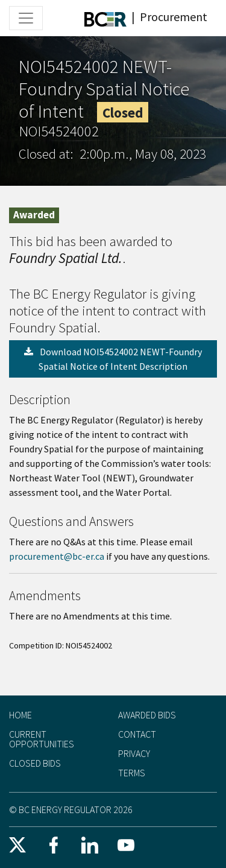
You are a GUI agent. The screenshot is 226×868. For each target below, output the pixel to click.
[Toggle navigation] (26, 18)
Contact (137, 734)
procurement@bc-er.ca (57, 556)
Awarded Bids (147, 715)
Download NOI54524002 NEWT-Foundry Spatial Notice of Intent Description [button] (113, 359)
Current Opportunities (42, 739)
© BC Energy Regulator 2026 (71, 809)
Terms (132, 773)
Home (20, 715)
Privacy (134, 753)
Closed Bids (35, 763)
